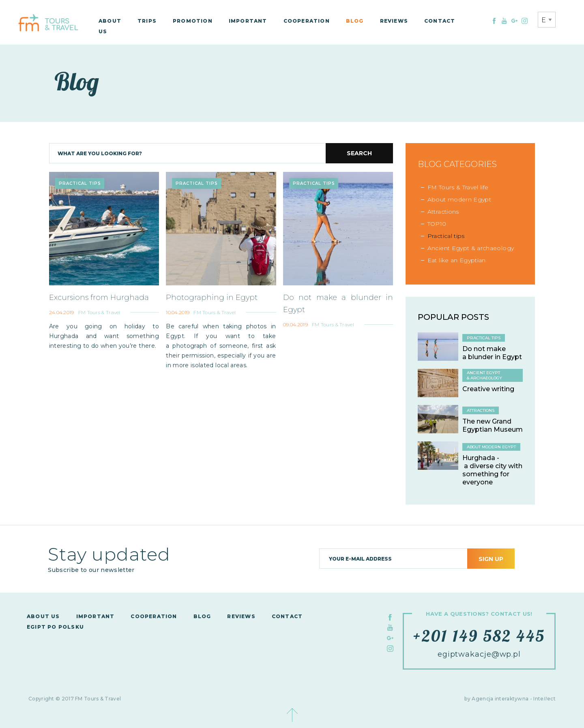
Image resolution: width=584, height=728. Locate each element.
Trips (147, 21)
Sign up (491, 559)
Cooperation (307, 21)
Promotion (193, 21)
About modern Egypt (459, 199)
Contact (440, 21)
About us (43, 616)
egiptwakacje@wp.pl (479, 654)
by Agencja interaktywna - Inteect (510, 699)
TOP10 (437, 224)
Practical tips (446, 236)
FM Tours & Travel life (458, 187)
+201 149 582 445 (479, 636)
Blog (355, 21)
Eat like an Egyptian (457, 260)
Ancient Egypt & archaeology (471, 248)
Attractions (443, 212)
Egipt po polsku (55, 627)
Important (248, 21)
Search (359, 153)
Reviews (394, 21)
